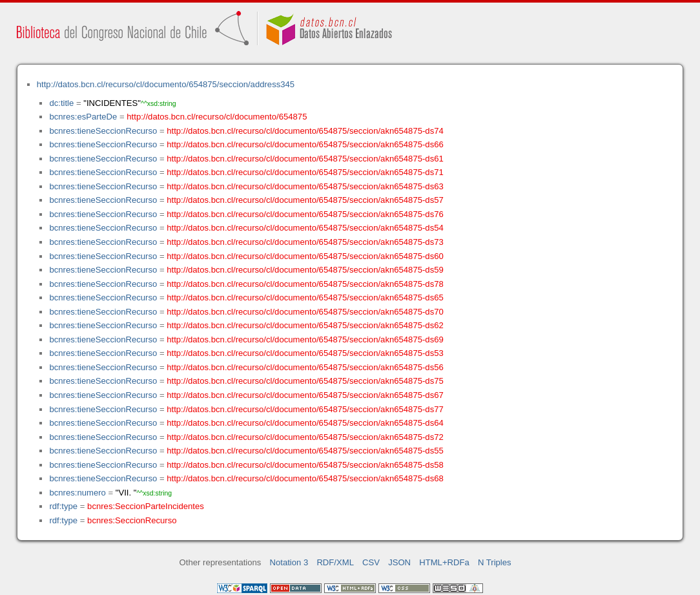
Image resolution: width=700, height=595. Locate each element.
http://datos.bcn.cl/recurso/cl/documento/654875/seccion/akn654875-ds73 (305, 242)
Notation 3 (289, 562)
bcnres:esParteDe (83, 117)
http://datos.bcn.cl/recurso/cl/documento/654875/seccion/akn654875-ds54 (305, 228)
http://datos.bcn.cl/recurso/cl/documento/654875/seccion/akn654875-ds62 (305, 325)
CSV (371, 562)
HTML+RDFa (444, 562)
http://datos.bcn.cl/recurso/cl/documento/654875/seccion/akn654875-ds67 (305, 395)
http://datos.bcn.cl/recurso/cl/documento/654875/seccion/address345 (166, 84)
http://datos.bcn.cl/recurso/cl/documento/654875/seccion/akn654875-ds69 (305, 339)
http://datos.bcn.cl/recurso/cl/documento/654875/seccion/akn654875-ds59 (305, 270)
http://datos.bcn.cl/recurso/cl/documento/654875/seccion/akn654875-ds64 (305, 423)
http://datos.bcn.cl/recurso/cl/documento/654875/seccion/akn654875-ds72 (305, 437)
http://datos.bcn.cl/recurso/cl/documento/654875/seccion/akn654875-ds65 (305, 297)
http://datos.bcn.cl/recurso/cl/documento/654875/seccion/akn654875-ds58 (305, 465)
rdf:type (63, 506)
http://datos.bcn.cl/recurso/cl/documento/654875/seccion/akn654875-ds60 (305, 256)
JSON (399, 562)
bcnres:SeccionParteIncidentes (146, 506)
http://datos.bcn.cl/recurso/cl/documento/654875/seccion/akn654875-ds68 (305, 478)
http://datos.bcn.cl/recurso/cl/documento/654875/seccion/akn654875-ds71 (305, 172)
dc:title (61, 103)
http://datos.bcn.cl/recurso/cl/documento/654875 (217, 117)
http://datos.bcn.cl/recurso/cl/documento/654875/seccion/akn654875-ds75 (305, 381)
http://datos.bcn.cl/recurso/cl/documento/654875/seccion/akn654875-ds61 (305, 159)
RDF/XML (335, 562)
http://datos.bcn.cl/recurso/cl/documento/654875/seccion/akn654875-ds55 (305, 451)
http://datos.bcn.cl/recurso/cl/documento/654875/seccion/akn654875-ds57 (305, 200)
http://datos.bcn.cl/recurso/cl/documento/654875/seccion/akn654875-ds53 (305, 353)
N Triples (495, 562)
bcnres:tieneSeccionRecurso (103, 131)
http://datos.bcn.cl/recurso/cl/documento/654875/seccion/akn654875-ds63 (305, 186)
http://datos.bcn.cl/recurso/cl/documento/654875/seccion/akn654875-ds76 (305, 214)
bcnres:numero (77, 493)
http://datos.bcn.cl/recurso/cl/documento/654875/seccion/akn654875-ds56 (305, 367)
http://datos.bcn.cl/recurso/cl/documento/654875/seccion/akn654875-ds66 (305, 144)
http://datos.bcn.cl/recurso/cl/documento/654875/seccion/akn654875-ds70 (305, 312)
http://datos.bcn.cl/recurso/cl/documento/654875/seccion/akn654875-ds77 (305, 409)
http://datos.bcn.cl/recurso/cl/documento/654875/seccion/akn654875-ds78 (305, 284)
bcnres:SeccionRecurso (132, 520)
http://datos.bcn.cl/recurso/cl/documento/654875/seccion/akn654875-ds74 (305, 131)
